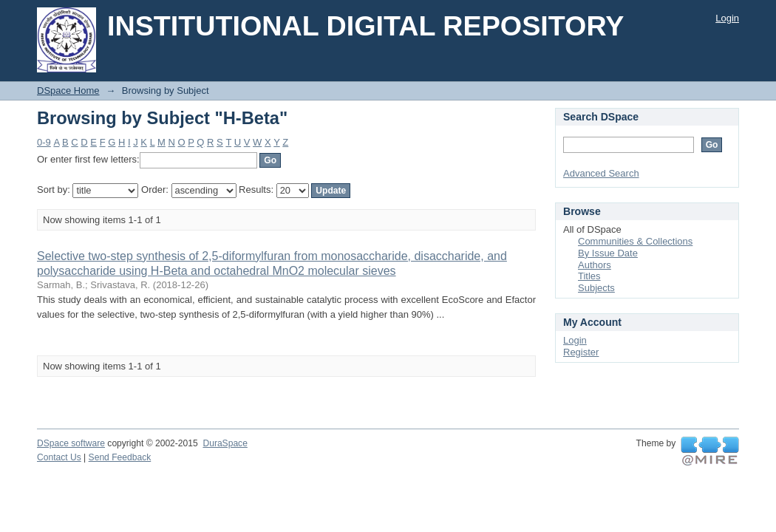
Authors (595, 265)
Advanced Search (601, 173)
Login (727, 18)
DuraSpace (225, 443)
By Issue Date (608, 253)
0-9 (44, 142)
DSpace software (71, 443)
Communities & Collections (635, 241)
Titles (589, 276)
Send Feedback (120, 457)
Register (581, 352)
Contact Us (59, 457)
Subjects (596, 288)
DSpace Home (68, 91)
